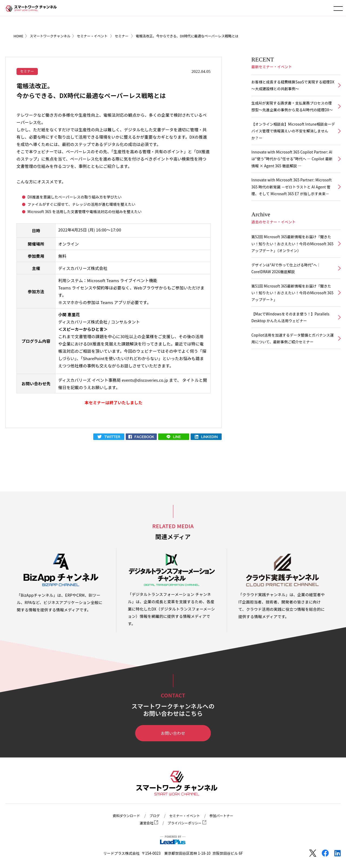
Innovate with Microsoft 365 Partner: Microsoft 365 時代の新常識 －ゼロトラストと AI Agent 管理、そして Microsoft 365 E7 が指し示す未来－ (292, 206)
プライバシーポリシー (188, 823)
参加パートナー (225, 816)
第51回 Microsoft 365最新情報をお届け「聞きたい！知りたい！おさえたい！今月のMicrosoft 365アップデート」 (292, 321)
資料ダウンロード (123, 816)
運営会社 (147, 823)
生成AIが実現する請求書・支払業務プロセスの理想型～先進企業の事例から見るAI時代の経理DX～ (292, 112)
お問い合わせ (173, 734)
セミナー (28, 71)
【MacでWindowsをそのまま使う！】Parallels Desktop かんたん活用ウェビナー (290, 347)
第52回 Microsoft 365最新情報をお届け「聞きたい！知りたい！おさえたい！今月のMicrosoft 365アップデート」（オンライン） (292, 268)
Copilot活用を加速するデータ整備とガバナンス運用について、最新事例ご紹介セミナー (292, 370)
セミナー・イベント (185, 816)
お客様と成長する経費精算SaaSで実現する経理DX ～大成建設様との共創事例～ (291, 86)
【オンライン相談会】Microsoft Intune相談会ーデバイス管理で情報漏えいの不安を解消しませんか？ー (293, 142)
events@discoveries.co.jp (146, 381)
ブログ (153, 816)
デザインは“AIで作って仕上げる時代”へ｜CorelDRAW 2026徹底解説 (288, 295)
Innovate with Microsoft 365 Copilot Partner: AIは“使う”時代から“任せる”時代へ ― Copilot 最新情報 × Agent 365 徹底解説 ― (292, 172)
